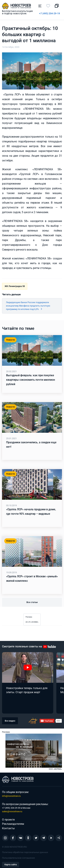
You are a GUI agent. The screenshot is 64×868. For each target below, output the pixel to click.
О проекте (8, 820)
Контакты (8, 828)
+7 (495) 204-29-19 (49, 13)
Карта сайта (11, 865)
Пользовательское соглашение (18, 858)
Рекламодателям (13, 824)
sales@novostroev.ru (12, 811)
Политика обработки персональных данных (25, 852)
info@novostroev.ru (11, 796)
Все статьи (32, 602)
